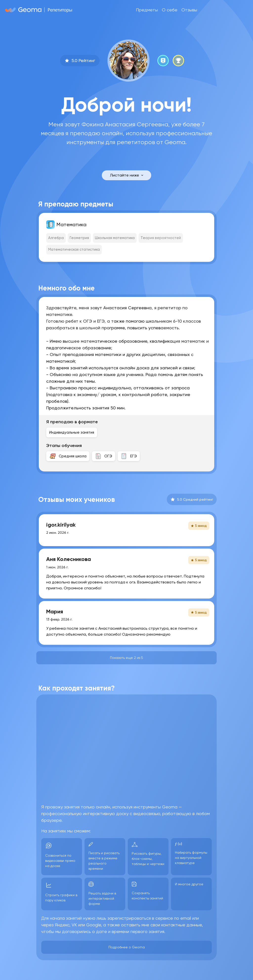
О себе (170, 10)
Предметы (147, 10)
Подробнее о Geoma (127, 947)
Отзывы (189, 10)
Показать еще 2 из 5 (126, 658)
